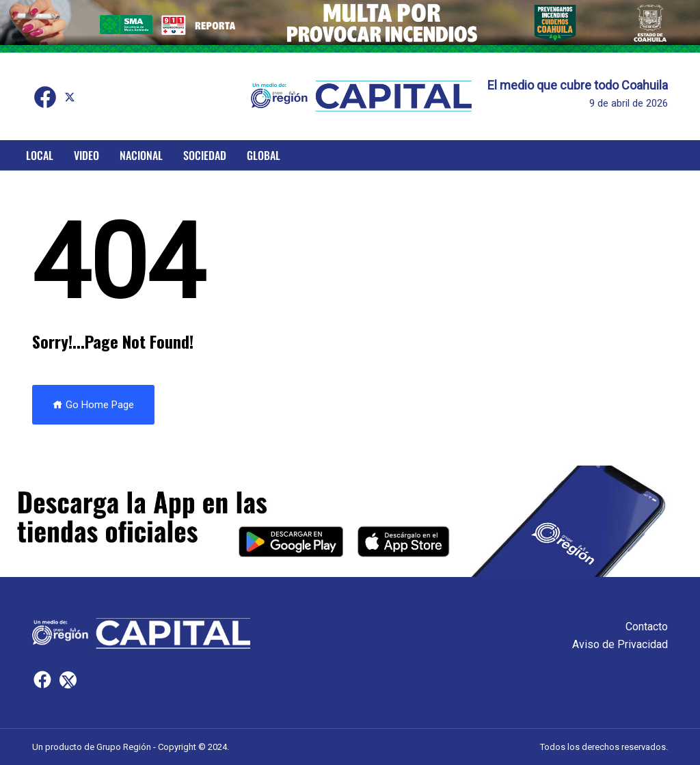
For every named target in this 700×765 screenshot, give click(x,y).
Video (86, 155)
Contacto (647, 627)
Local (40, 155)
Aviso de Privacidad (620, 644)
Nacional (141, 155)
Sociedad (205, 155)
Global (264, 155)
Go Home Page (93, 405)
